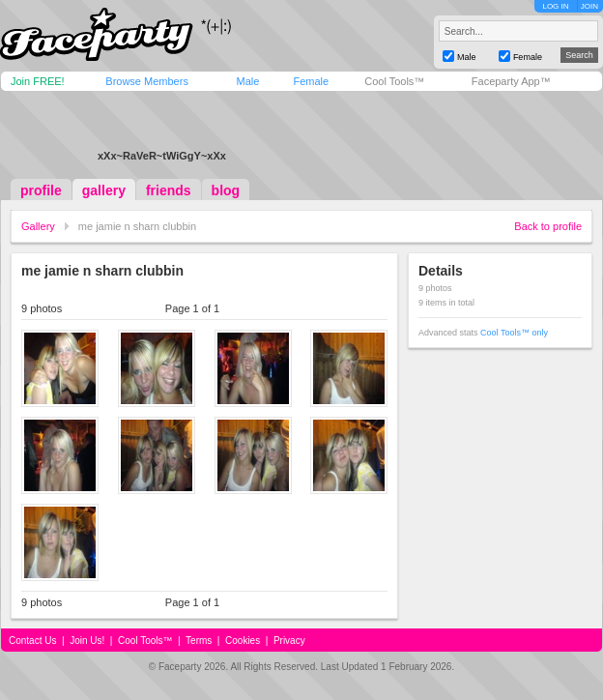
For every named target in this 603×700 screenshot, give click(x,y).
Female (311, 81)
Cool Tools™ (394, 81)
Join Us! (87, 641)
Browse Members (147, 81)
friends (169, 190)
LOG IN (555, 6)
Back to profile (548, 226)
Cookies (243, 641)
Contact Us (32, 641)
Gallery (38, 226)
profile (41, 190)
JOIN (589, 6)
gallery (104, 190)
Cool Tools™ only (514, 333)
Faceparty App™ (511, 81)
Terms (199, 641)
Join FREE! (38, 81)
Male (247, 81)
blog (226, 190)
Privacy (289, 641)
